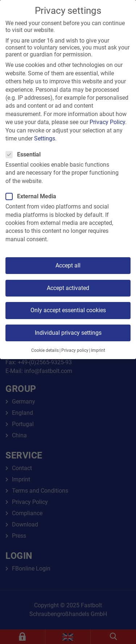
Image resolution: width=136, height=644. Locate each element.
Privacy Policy (107, 122)
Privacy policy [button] (75, 350)
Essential (25, 154)
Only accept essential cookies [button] (68, 310)
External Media (33, 196)
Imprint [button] (98, 350)
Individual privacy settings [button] (68, 333)
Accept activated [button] (68, 288)
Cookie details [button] (45, 350)
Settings (45, 138)
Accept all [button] (68, 265)
